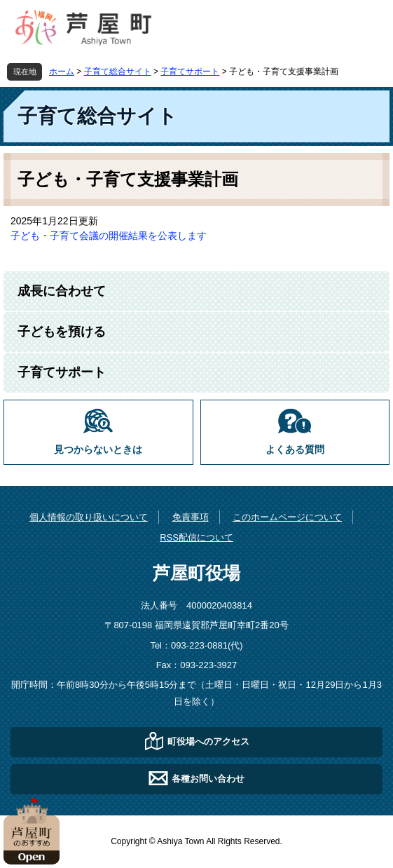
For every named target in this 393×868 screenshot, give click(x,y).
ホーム (62, 72)
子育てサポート (190, 72)
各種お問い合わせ (208, 779)
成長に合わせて (62, 291)
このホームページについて (287, 517)
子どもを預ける (62, 332)
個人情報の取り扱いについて (89, 517)
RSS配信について (196, 537)
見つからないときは (98, 450)
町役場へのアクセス (208, 741)
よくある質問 (295, 450)
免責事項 (191, 517)
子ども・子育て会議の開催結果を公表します (109, 236)
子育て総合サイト (118, 72)
